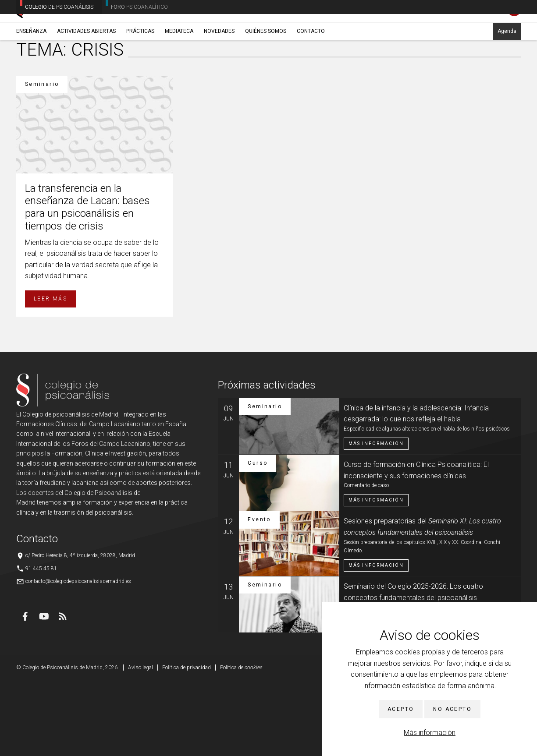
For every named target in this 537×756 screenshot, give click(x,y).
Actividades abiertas (86, 69)
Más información (430, 733)
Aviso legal (140, 743)
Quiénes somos (266, 69)
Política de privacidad (187, 743)
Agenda (507, 69)
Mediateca (179, 69)
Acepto (401, 709)
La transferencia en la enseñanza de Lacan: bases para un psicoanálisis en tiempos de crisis (87, 282)
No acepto (452, 709)
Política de (241, 743)
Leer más (50, 374)
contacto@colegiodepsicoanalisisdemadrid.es (78, 656)
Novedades (219, 69)
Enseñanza (31, 69)
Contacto (311, 69)
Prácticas (140, 69)
